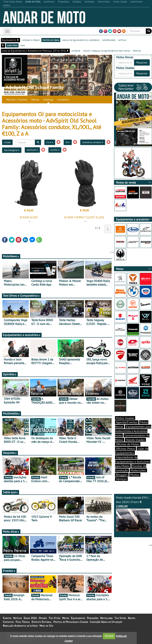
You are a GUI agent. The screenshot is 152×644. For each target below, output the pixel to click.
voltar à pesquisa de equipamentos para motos (107, 51)
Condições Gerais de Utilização (106, 622)
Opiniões (10, 374)
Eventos (9, 571)
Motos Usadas (125, 418)
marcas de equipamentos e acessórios (81, 40)
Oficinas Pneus (125, 449)
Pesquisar (142, 62)
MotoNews (11, 256)
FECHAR (109, 636)
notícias (122, 40)
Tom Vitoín (54, 618)
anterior (76, 51)
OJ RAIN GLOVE (29, 217)
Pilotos (135, 475)
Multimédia (11, 413)
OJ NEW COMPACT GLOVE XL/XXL (84, 217)
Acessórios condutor (93, 142)
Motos (66, 618)
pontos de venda (51, 40)
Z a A (50, 142)
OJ (68, 142)
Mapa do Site (46, 626)
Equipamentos (78, 618)
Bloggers (122, 475)
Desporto (10, 453)
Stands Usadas (135, 440)
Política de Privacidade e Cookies (71, 622)
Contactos (63, 100)
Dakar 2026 (30, 618)
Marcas (35, 100)
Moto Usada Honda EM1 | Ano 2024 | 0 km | (133, 513)
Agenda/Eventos (127, 422)
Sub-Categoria (12, 150)
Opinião (43, 618)
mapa (23, 45)
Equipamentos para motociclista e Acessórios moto (133, 431)
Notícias (17, 618)
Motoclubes (138, 470)
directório (12, 45)
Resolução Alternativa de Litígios (20, 626)
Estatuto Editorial (42, 622)
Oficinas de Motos (128, 444)
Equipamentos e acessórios (22, 335)
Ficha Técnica (23, 622)
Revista (132, 618)
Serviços (121, 479)
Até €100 (32, 150)
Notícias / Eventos (17, 100)
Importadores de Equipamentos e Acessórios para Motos (133, 462)
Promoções (93, 618)
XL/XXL (55, 150)
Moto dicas (11, 531)
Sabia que (10, 492)
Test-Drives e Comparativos (21, 296)
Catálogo (48, 100)
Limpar (7, 142)
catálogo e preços (31, 40)
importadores (109, 40)
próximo (137, 51)
